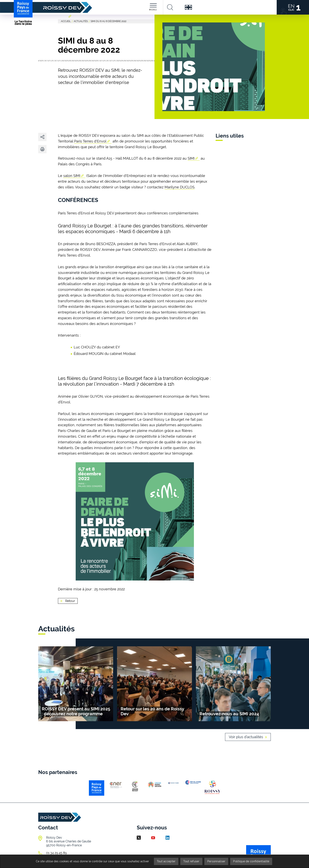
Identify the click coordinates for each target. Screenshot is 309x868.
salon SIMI (72, 176)
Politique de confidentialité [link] (251, 861)
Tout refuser (191, 861)
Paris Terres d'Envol (90, 141)
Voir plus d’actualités (246, 737)
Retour (70, 601)
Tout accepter (166, 861)
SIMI (191, 158)
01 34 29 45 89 (56, 853)
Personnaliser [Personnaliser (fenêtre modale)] (216, 861)
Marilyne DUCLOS (180, 187)
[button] (42, 149)
